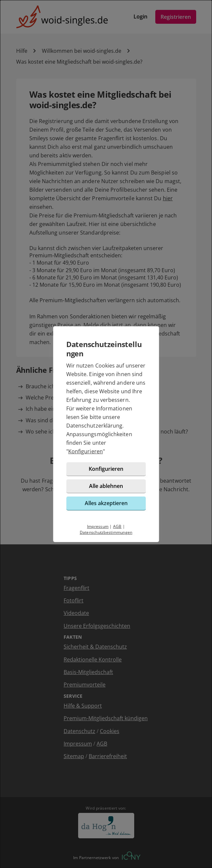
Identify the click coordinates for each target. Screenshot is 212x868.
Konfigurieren (86, 451)
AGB (117, 526)
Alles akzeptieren (106, 503)
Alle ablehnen (106, 486)
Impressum (98, 526)
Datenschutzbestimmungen (106, 532)
